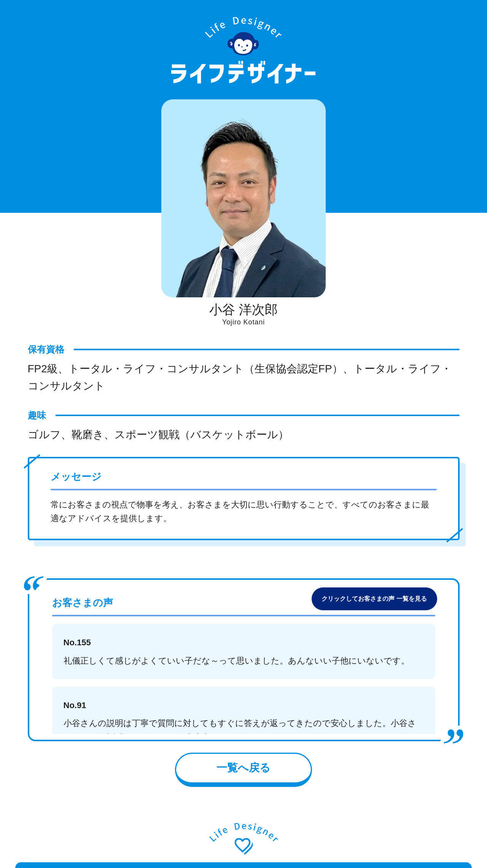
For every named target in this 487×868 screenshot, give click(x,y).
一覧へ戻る (243, 768)
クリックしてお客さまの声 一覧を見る (374, 599)
